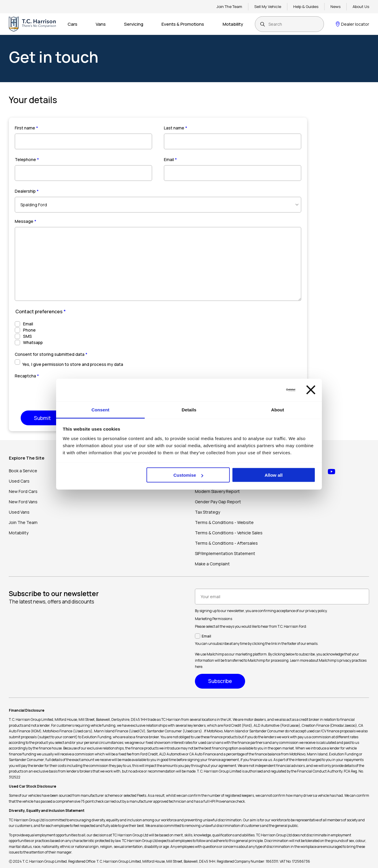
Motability (233, 24)
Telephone (27, 159)
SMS (27, 336)
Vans (101, 24)
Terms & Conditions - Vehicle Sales (229, 533)
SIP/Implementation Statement (225, 553)
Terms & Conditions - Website (224, 522)
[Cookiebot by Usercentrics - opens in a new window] (269, 390)
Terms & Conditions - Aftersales (226, 543)
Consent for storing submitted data (51, 354)
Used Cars (19, 481)
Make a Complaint (212, 564)
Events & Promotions (183, 24)
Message (26, 221)
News (335, 7)
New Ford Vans (23, 502)
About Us (361, 7)
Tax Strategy (207, 512)
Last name (176, 128)
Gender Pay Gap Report (218, 502)
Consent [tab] (101, 409)
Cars (72, 24)
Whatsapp (33, 342)
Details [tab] (189, 409)
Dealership (27, 191)
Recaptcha (27, 376)
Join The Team (229, 7)
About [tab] (278, 409)
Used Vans (19, 512)
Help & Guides (306, 7)
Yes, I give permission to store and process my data (73, 364)
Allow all (274, 475)
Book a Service (23, 471)
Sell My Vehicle (268, 7)
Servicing (134, 24)
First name (26, 128)
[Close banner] (311, 390)
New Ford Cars (23, 491)
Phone (29, 330)
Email (170, 159)
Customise (188, 475)
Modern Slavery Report (217, 491)
